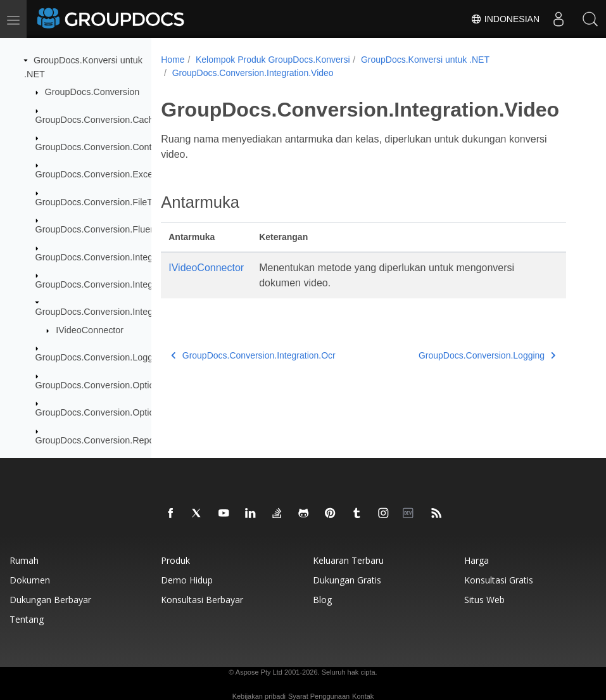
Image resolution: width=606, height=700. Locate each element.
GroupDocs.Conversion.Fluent (97, 229)
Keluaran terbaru (348, 560)
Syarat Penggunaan (319, 696)
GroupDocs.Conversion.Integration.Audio (118, 257)
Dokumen (30, 580)
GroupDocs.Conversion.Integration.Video (118, 312)
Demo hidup (187, 580)
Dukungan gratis (347, 580)
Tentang (27, 619)
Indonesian (505, 19)
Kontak (363, 696)
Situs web (484, 600)
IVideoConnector (90, 330)
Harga (477, 560)
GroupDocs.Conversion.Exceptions (106, 174)
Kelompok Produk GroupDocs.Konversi (273, 60)
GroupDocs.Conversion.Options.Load (111, 412)
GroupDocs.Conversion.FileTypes (104, 202)
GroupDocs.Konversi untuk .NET (425, 60)
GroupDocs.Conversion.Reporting (104, 440)
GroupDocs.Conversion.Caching (101, 119)
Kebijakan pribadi (259, 696)
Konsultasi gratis (499, 580)
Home (173, 60)
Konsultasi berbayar (202, 600)
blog (322, 600)
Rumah (24, 560)
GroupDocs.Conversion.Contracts (104, 147)
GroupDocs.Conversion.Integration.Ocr (114, 284)
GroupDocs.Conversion (92, 92)
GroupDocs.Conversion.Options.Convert (117, 385)
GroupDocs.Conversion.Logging (100, 357)
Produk (175, 560)
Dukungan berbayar (50, 600)
